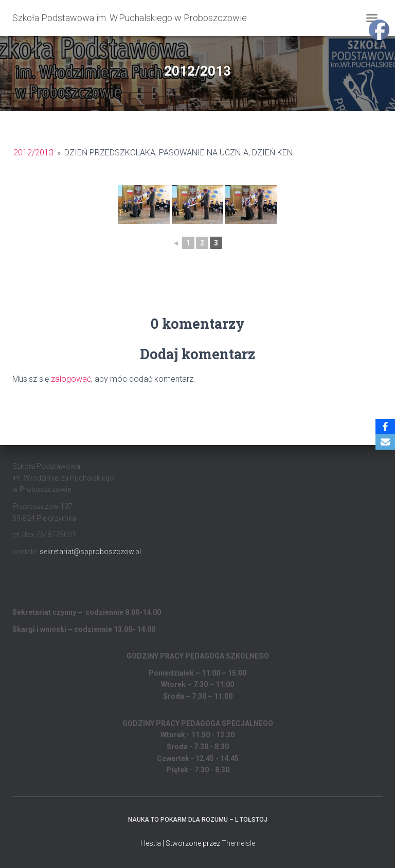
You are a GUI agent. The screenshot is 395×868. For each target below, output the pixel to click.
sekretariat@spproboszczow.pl (90, 552)
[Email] (385, 442)
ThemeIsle (238, 843)
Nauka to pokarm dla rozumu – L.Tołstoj (198, 820)
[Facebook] (385, 427)
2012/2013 (33, 153)
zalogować (71, 379)
